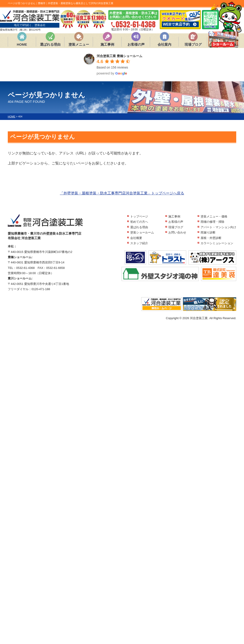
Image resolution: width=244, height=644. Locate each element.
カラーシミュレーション (217, 243)
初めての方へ (139, 222)
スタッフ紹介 (139, 243)
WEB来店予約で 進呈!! (180, 20)
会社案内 (164, 44)
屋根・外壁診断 (211, 238)
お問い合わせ (177, 232)
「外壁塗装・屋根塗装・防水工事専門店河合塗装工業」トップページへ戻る (122, 193)
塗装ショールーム (142, 232)
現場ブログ (193, 44)
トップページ (139, 216)
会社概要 (136, 238)
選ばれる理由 (50, 44)
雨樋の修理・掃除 (212, 222)
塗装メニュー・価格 (214, 216)
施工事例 (107, 44)
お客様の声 (136, 44)
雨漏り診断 (208, 232)
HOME (22, 44)
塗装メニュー (79, 44)
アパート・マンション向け (218, 227)
